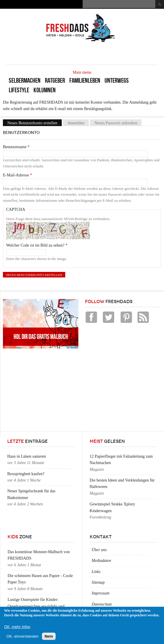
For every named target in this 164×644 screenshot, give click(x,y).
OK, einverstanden (22, 636)
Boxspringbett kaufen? (26, 474)
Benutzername (16, 147)
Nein (49, 636)
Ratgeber (55, 80)
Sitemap (98, 582)
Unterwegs (117, 80)
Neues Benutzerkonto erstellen (35, 123)
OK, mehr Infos (17, 627)
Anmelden (76, 123)
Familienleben (85, 80)
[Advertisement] (90, 53)
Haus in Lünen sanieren (27, 456)
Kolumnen (45, 90)
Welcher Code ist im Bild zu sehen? (37, 245)
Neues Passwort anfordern (116, 123)
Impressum (101, 593)
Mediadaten (102, 561)
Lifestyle (19, 90)
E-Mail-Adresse (17, 175)
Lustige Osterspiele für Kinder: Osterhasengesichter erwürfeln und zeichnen (36, 606)
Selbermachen (25, 80)
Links (96, 572)
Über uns (99, 550)
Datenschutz (102, 604)
